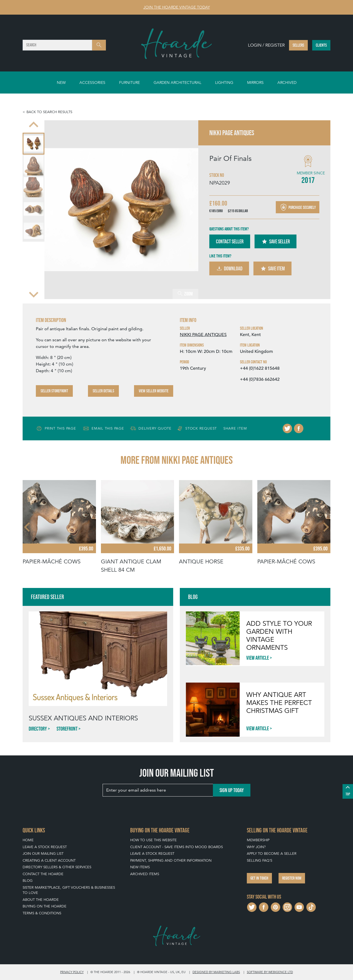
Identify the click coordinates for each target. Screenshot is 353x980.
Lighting (224, 82)
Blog (28, 881)
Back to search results (49, 112)
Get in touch (259, 878)
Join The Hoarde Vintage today (177, 7)
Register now (292, 878)
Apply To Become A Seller (272, 853)
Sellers (298, 45)
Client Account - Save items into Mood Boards (176, 847)
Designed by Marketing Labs (216, 972)
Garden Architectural (177, 82)
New (61, 82)
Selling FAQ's (260, 860)
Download (229, 268)
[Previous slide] (34, 125)
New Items (140, 867)
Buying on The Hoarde (45, 906)
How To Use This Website (153, 840)
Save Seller (276, 241)
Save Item (272, 268)
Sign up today (232, 790)
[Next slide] (34, 294)
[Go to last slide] (54, 210)
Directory (38, 729)
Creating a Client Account (49, 860)
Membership (258, 840)
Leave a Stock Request (45, 847)
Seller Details (103, 391)
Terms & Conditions (42, 913)
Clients (321, 45)
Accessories (92, 82)
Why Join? (256, 847)
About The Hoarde (41, 900)
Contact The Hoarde (43, 874)
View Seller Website (154, 391)
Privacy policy (72, 972)
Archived (287, 82)
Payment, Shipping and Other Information (171, 860)
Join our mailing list (43, 853)
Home (28, 840)
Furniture (129, 82)
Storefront (67, 729)
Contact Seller (230, 241)
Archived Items (145, 874)
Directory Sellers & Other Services (57, 867)
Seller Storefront (54, 391)
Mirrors (255, 82)
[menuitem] (34, 144)
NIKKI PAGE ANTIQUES (203, 335)
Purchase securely (298, 207)
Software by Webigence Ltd (270, 972)
